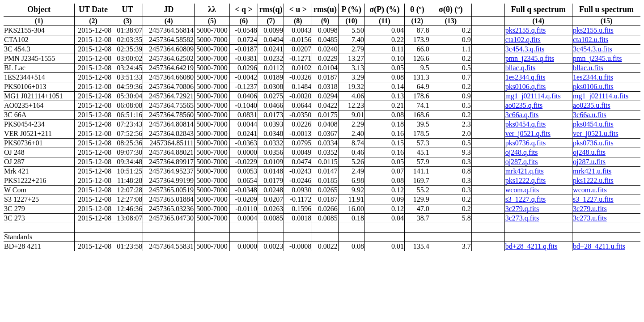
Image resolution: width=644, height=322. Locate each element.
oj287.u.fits (589, 162)
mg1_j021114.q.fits (533, 96)
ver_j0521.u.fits (595, 133)
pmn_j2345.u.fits (597, 58)
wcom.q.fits (522, 190)
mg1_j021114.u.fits (601, 96)
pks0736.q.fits (526, 143)
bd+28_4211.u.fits (599, 246)
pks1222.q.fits (526, 180)
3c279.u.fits (590, 209)
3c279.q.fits (522, 209)
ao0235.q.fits (524, 105)
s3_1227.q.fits (526, 199)
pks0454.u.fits (593, 124)
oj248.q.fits (522, 152)
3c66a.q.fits (522, 115)
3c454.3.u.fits (593, 49)
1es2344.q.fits (525, 77)
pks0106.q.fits (526, 87)
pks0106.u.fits (593, 87)
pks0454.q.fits (526, 124)
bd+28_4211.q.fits (532, 246)
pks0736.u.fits (593, 143)
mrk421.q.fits (525, 171)
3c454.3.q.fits (525, 49)
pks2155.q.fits (526, 30)
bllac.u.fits (588, 68)
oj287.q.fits (522, 162)
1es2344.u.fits (593, 77)
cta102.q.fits (523, 40)
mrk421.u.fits (592, 171)
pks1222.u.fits (593, 180)
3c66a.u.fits (590, 115)
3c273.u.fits (590, 218)
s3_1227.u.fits (593, 199)
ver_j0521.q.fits (528, 133)
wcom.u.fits (590, 190)
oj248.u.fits (589, 152)
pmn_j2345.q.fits (530, 58)
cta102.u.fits (591, 40)
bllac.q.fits (521, 68)
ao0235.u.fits (592, 105)
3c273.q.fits (522, 218)
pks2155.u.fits (593, 30)
